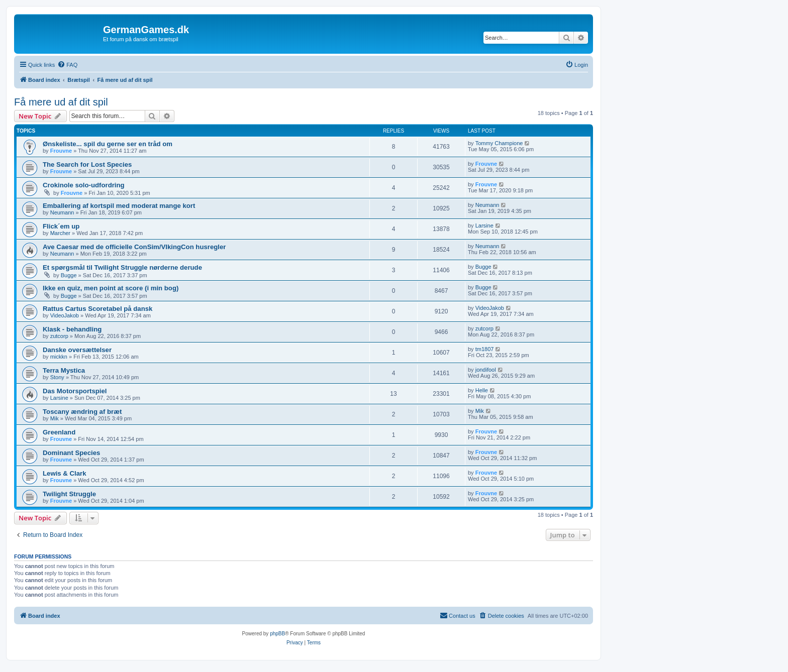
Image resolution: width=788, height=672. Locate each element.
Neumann (62, 212)
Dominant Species (71, 453)
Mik (55, 418)
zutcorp (59, 336)
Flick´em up (61, 226)
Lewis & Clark (65, 473)
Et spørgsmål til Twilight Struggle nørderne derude (122, 267)
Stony (57, 377)
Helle (482, 390)
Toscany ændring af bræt (82, 412)
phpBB (277, 634)
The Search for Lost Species (87, 164)
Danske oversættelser (77, 350)
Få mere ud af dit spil (61, 102)
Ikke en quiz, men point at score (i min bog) (111, 288)
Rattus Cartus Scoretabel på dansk (97, 309)
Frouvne (61, 151)
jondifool (486, 370)
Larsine (484, 226)
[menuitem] (67, 65)
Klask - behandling (72, 329)
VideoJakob (65, 315)
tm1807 (485, 349)
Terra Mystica (64, 370)
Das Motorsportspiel (75, 391)
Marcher (60, 233)
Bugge (69, 275)
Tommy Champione (499, 143)
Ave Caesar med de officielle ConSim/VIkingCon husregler (134, 247)
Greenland (59, 432)
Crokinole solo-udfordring (84, 185)
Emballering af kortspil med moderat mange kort (119, 206)
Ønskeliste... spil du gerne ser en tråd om (108, 144)
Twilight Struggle (69, 494)
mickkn (59, 357)
